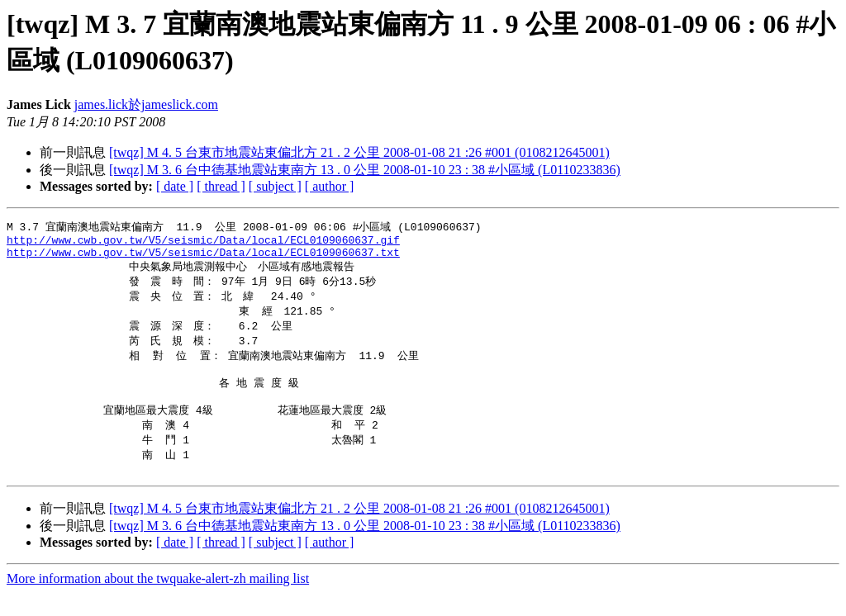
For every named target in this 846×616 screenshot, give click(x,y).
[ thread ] (221, 186)
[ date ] (175, 186)
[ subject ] (275, 186)
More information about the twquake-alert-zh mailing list (158, 602)
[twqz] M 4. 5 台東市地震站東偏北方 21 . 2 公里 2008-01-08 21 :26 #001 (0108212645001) (359, 152)
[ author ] (330, 186)
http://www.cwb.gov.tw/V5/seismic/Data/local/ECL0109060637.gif (203, 243)
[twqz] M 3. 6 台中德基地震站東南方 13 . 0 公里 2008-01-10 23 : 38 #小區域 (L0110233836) (365, 170)
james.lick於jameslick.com (146, 104)
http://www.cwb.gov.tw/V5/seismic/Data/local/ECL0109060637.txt (203, 258)
